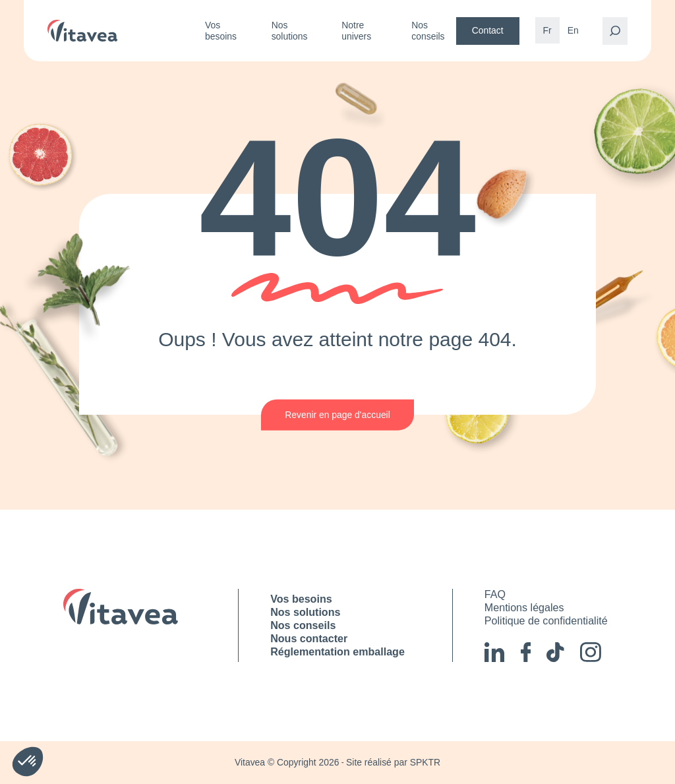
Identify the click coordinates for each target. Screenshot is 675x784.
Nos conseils (428, 31)
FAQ (495, 594)
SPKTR (425, 762)
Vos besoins (221, 31)
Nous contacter (309, 638)
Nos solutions (290, 31)
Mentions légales (524, 607)
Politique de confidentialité (546, 620)
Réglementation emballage (337, 651)
